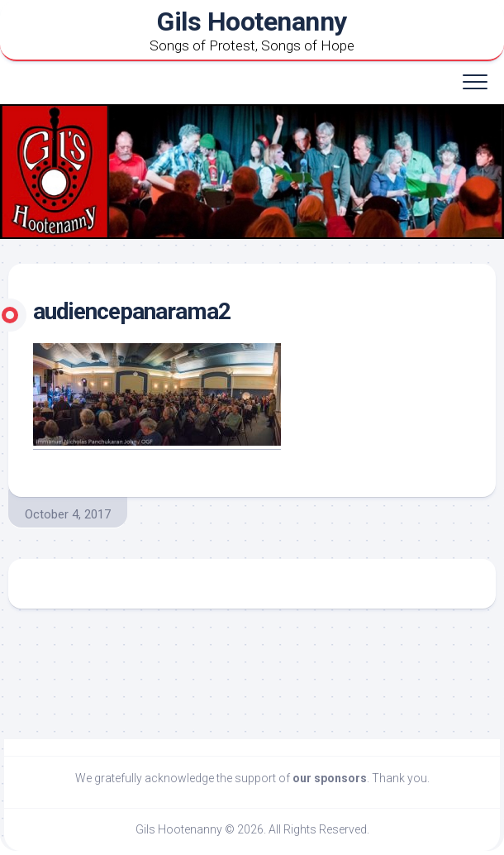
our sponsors (330, 778)
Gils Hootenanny (252, 21)
